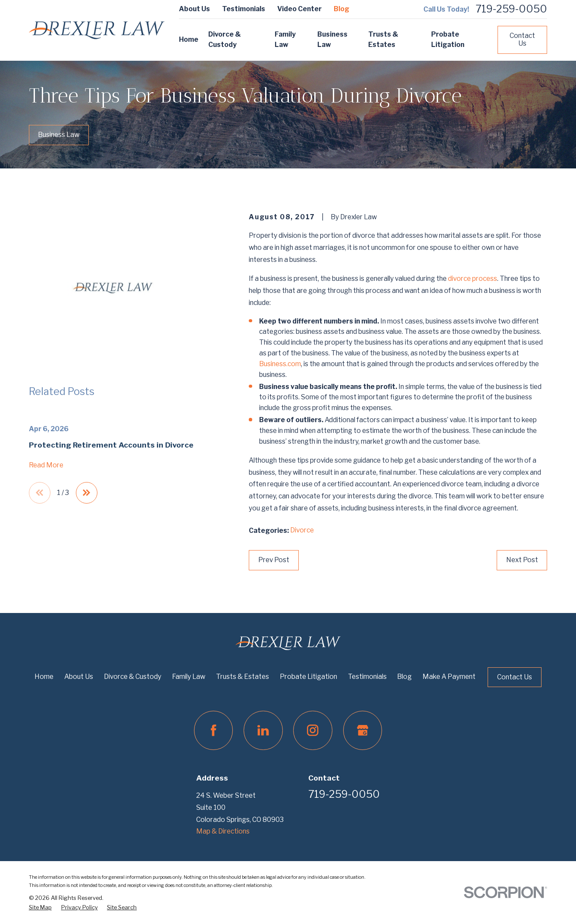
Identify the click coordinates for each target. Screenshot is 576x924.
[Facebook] (213, 730)
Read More (46, 465)
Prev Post (274, 560)
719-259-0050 (511, 9)
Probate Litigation (308, 677)
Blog (341, 9)
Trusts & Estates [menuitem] (383, 40)
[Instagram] (313, 730)
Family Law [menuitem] (285, 40)
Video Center (299, 9)
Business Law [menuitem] (332, 40)
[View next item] (87, 493)
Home (44, 677)
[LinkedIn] (263, 730)
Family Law (189, 677)
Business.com (280, 364)
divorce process (473, 278)
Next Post (522, 560)
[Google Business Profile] (363, 730)
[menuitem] (40, 908)
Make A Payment (449, 677)
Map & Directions (223, 831)
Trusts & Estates (243, 677)
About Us (194, 9)
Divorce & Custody (133, 677)
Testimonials (244, 9)
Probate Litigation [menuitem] (448, 40)
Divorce (302, 530)
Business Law (59, 135)
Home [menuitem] (189, 39)
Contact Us (522, 40)
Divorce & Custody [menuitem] (225, 40)
